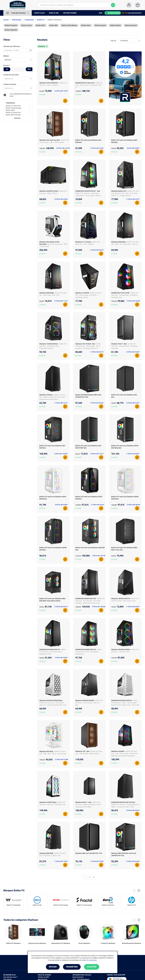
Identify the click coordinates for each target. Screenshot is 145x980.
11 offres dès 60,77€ (61, 403)
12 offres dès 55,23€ (133, 352)
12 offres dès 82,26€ (133, 861)
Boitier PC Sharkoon (13, 943)
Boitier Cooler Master (69, 25)
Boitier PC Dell (37, 905)
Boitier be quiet (100, 25)
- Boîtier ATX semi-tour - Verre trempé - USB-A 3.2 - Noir (89, 703)
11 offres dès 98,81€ (133, 454)
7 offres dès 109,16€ (99, 556)
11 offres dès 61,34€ (97, 148)
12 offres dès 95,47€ (97, 250)
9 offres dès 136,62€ (99, 607)
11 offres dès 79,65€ (61, 861)
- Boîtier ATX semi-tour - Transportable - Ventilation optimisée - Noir (125, 295)
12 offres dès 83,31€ (61, 607)
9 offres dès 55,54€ (61, 658)
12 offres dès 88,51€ (133, 810)
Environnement (78, 977)
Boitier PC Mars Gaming (61, 905)
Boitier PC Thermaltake (13, 905)
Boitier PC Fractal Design (84, 905)
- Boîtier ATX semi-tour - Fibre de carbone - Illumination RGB (52, 652)
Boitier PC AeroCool (108, 905)
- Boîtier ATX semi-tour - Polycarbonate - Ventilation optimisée (125, 346)
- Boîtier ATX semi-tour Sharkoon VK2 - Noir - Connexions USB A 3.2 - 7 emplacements (125, 193)
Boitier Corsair (27, 25)
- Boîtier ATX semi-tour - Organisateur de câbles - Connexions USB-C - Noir (125, 805)
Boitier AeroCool (131, 25)
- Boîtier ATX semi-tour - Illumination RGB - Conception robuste (53, 346)
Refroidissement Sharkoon (132, 943)
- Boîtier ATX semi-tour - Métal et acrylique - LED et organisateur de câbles (88, 805)
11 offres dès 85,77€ (97, 352)
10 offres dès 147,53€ (63, 148)
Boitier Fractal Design (13, 108)
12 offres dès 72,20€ (61, 91)
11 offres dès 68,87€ (133, 607)
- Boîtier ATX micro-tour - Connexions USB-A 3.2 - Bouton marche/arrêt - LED (53, 703)
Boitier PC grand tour (13, 112)
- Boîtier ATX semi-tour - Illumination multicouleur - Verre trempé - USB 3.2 (88, 193)
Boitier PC (41, 20)
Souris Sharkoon (84, 943)
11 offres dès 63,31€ (133, 199)
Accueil (6, 20)
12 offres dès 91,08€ (61, 759)
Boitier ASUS (10, 110)
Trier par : (114, 41)
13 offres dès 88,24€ (133, 505)
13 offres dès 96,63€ (133, 301)
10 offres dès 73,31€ (97, 454)
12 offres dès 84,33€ (97, 403)
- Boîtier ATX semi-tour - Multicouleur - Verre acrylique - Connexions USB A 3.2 (88, 346)
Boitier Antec (86, 25)
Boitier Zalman (115, 25)
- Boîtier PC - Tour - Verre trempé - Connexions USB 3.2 (89, 85)
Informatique (17, 20)
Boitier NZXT (41, 25)
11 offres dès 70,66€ (97, 861)
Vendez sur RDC (44, 977)
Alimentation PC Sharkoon (61, 943)
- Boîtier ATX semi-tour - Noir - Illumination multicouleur (88, 652)
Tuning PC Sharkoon (108, 943)
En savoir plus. (92, 960)
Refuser (53, 967)
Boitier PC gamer (11, 25)
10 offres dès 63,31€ (133, 403)
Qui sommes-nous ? (10, 977)
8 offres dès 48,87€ (133, 148)
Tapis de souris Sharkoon (37, 943)
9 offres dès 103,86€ (61, 454)
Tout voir (18, 118)
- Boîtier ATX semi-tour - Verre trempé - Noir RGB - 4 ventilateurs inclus (89, 295)
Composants (29, 20)
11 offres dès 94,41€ (97, 505)
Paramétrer (72, 967)
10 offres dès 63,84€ (61, 199)
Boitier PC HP (132, 905)
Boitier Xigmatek (11, 30)
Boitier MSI (53, 25)
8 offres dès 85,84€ (61, 505)
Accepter (92, 967)
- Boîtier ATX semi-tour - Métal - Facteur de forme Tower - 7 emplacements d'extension (53, 397)
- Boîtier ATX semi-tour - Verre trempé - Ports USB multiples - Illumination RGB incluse (90, 601)
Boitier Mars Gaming (13, 115)
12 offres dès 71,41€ (61, 301)
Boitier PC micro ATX (13, 106)
